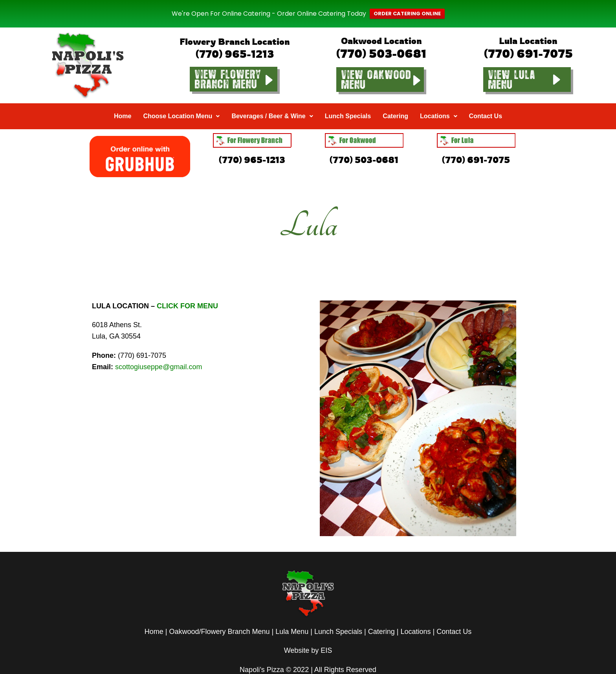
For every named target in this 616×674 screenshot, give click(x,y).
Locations (439, 104)
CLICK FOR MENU (187, 294)
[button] (181, 104)
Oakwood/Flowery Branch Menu (219, 619)
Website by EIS (308, 639)
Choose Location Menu (181, 104)
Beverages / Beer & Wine (272, 104)
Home (123, 104)
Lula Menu (292, 619)
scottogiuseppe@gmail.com (159, 355)
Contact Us (486, 104)
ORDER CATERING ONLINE (407, 8)
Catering (395, 104)
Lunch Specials (348, 104)
